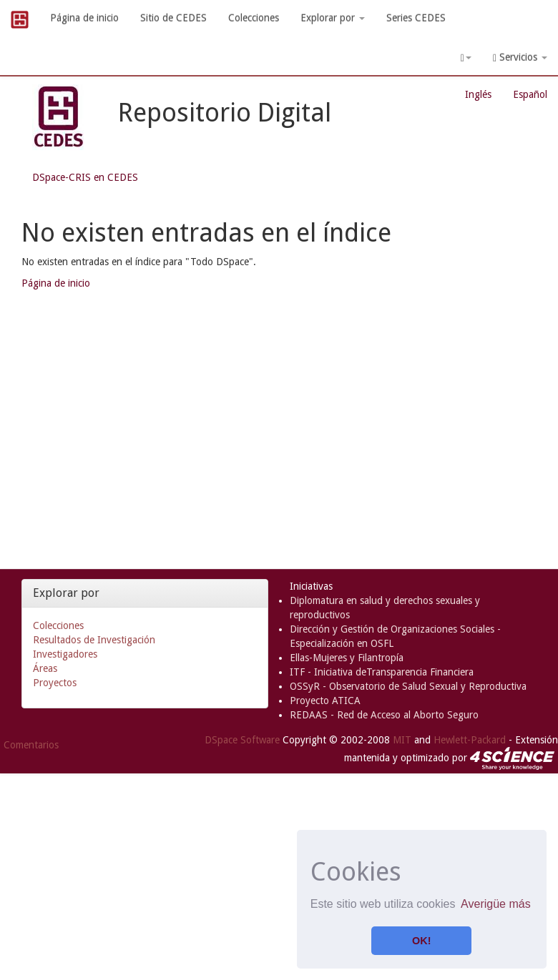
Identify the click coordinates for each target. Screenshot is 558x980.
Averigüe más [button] (496, 904)
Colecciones (254, 18)
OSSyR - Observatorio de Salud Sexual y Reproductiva (408, 686)
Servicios (520, 58)
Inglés (478, 94)
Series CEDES (416, 18)
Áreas (45, 668)
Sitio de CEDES (173, 18)
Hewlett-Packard (470, 740)
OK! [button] (421, 941)
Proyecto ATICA (325, 701)
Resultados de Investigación (94, 640)
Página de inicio (84, 18)
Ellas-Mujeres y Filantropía (347, 658)
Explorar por (333, 18)
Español (530, 94)
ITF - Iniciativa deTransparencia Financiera (382, 672)
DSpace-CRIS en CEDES (85, 177)
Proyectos (55, 683)
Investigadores (65, 654)
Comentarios (31, 745)
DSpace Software (242, 740)
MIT (402, 740)
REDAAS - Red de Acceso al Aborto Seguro (384, 715)
